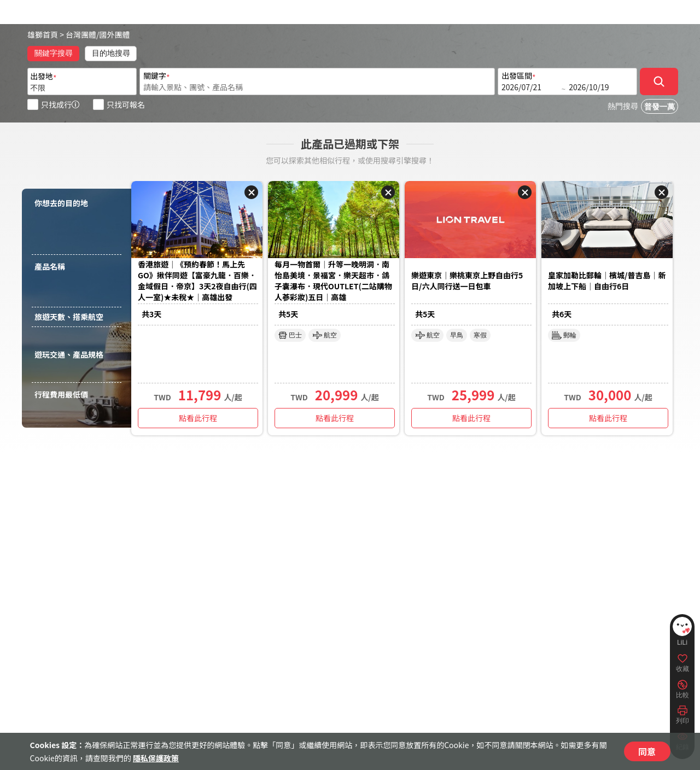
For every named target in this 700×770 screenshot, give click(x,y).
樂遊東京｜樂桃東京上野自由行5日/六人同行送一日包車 (467, 281)
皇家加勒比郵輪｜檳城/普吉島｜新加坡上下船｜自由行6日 (607, 281)
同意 (647, 751)
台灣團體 (81, 34)
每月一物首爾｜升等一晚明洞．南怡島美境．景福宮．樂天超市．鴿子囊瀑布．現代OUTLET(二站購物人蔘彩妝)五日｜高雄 (333, 281)
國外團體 (115, 34)
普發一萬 (660, 107)
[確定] (659, 81)
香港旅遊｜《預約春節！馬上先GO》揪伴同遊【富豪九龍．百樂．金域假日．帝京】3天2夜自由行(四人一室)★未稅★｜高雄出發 (197, 281)
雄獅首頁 (43, 34)
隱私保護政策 (156, 758)
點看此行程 (198, 418)
